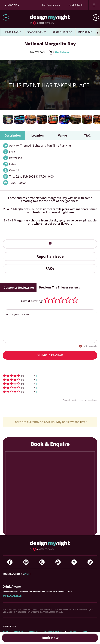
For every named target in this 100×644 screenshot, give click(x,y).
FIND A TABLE (13, 32)
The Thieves (62, 52)
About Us (18, 631)
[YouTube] (58, 562)
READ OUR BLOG (62, 32)
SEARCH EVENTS (37, 32)
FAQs (50, 268)
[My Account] (94, 5)
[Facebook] (10, 562)
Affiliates (34, 631)
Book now (50, 638)
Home (5, 631)
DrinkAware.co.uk (12, 596)
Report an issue (50, 256)
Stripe (27, 574)
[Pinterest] (42, 562)
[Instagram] (26, 562)
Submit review (50, 355)
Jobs (85, 631)
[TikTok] (90, 562)
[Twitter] (74, 562)
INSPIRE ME (85, 32)
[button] (50, 376)
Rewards (73, 631)
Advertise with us (53, 631)
